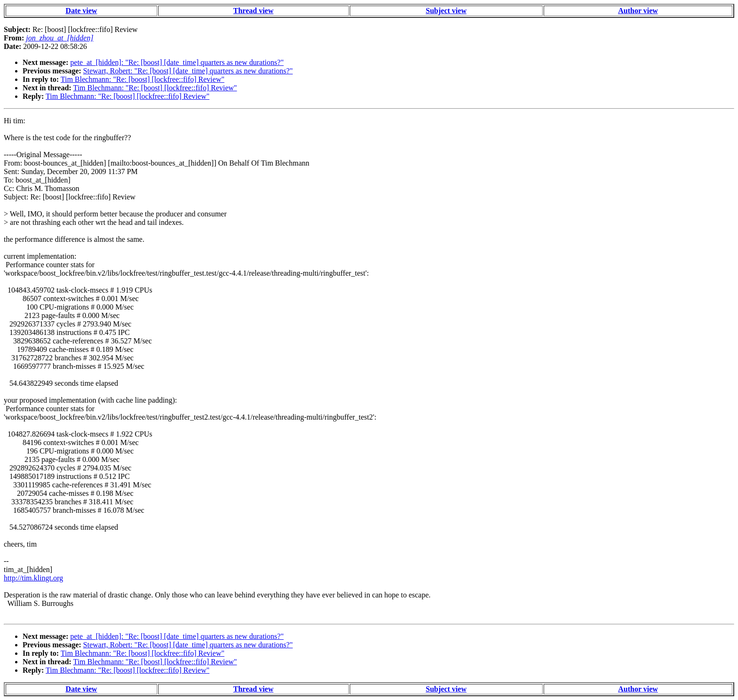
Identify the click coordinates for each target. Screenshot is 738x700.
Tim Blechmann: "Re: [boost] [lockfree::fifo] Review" (143, 79)
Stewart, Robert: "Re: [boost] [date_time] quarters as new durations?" (188, 71)
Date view (81, 11)
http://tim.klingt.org (33, 578)
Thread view (253, 11)
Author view (638, 11)
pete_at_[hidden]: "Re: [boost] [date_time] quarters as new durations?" (177, 62)
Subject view (446, 11)
